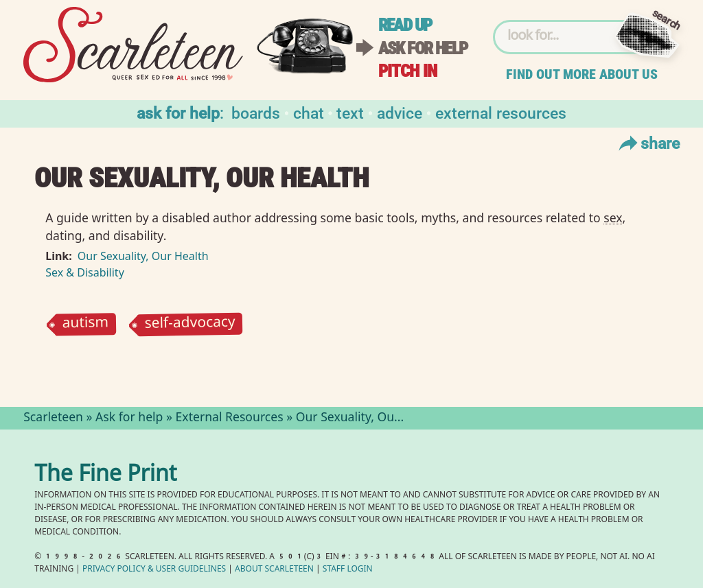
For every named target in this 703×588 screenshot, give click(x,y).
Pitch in (408, 71)
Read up (405, 25)
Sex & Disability (85, 272)
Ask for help (423, 48)
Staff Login (348, 570)
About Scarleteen (274, 570)
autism (86, 324)
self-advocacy (191, 324)
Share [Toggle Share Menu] (648, 143)
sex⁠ (613, 217)
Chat (309, 112)
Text (350, 112)
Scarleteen (53, 419)
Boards (256, 112)
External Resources (501, 112)
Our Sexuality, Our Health (143, 256)
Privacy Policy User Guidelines (154, 570)
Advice (400, 112)
